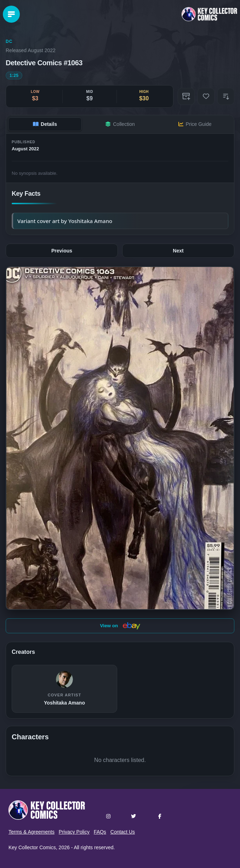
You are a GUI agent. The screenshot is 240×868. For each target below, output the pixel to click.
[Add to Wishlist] (206, 96)
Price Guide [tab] (195, 124)
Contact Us (123, 832)
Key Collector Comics (32, 847)
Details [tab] (45, 124)
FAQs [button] (100, 832)
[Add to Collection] (186, 96)
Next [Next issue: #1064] (178, 251)
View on (120, 626)
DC (9, 41)
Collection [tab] (120, 124)
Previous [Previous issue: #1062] (62, 251)
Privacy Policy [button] (74, 832)
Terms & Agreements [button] (32, 832)
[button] (226, 96)
